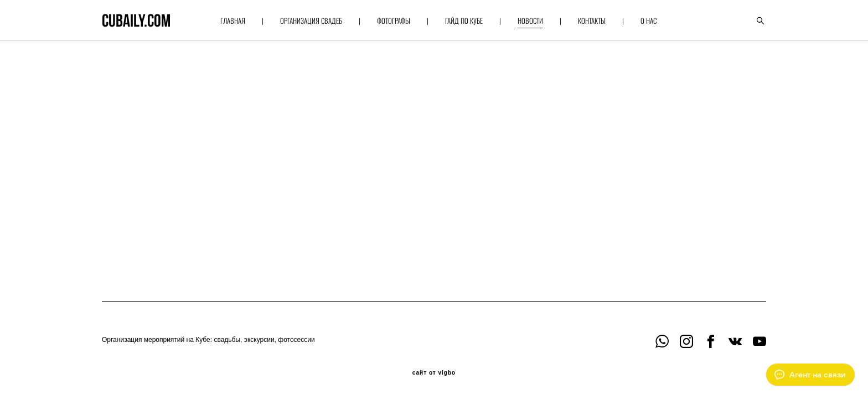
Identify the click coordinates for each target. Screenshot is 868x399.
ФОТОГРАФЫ (394, 21)
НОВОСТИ (530, 21)
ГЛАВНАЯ (233, 21)
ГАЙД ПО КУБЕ (464, 21)
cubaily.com (136, 21)
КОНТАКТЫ (592, 21)
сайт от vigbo (434, 373)
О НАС (649, 21)
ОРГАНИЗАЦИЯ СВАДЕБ (311, 21)
